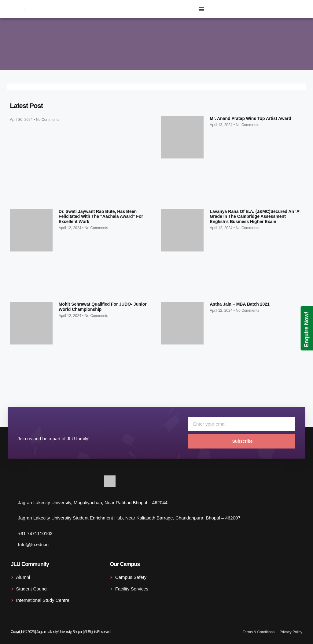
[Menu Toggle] (201, 9)
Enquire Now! (307, 329)
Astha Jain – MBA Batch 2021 (240, 304)
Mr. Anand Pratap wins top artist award (250, 118)
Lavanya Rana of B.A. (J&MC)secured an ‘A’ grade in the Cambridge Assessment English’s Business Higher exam (255, 217)
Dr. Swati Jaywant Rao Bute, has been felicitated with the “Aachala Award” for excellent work (101, 217)
